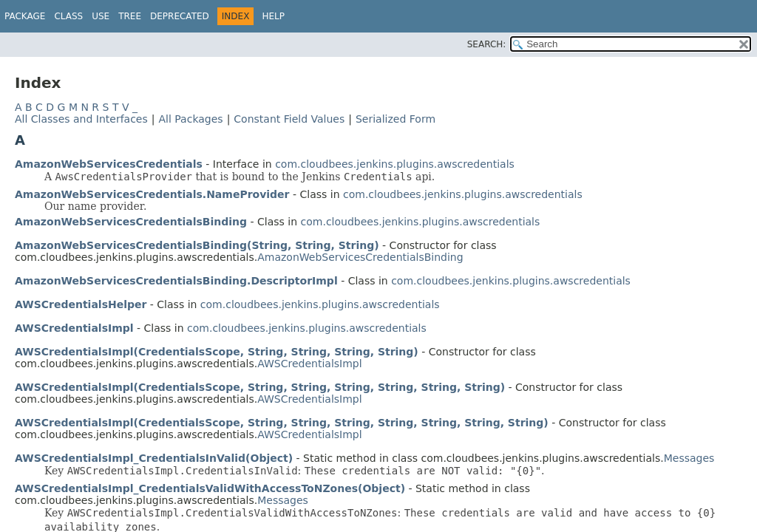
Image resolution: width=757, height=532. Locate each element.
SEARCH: (487, 44)
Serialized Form (396, 119)
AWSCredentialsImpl (74, 328)
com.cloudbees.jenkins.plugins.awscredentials (395, 164)
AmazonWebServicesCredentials (109, 164)
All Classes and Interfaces (81, 119)
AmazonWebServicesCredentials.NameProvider (152, 194)
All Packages (190, 119)
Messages (689, 458)
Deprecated (180, 16)
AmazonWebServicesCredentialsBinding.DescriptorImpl (176, 281)
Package (25, 16)
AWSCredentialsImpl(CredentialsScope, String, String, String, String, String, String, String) (282, 423)
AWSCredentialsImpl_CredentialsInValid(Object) (154, 458)
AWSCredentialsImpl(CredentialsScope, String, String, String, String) (217, 352)
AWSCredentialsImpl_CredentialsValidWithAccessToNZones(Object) (210, 488)
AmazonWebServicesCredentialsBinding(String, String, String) (197, 245)
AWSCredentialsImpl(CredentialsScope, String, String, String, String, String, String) (260, 387)
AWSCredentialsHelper (81, 304)
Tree (130, 16)
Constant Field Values (289, 119)
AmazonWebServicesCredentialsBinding (131, 222)
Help (273, 16)
